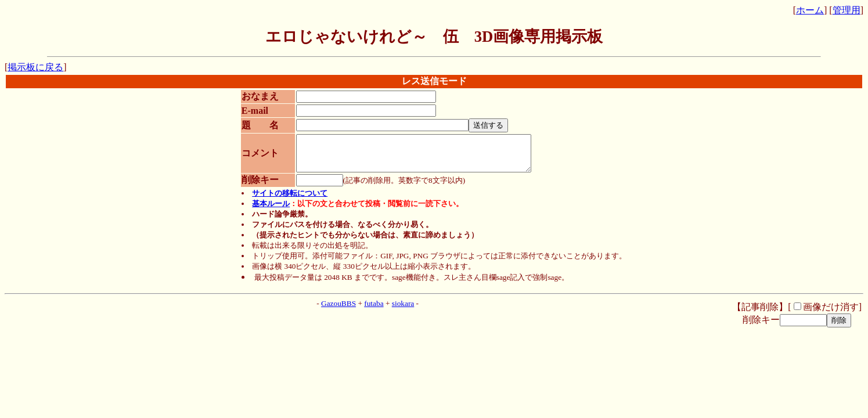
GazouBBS (338, 310)
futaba (374, 310)
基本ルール (271, 210)
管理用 (847, 10)
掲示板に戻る (35, 67)
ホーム (810, 10)
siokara (403, 310)
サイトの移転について (290, 200)
